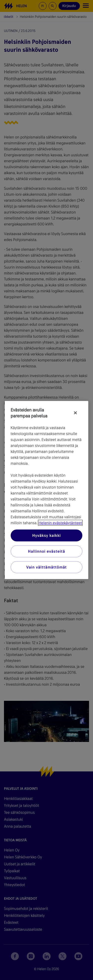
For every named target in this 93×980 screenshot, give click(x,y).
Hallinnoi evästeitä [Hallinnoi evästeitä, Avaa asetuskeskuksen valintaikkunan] (46, 551)
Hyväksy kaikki (46, 535)
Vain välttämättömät (46, 567)
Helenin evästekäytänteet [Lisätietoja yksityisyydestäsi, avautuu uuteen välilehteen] (60, 523)
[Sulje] (75, 413)
